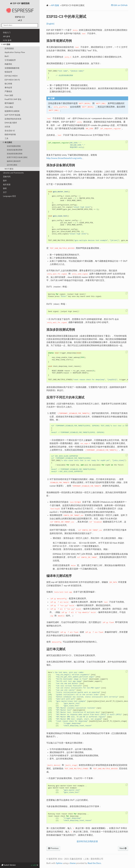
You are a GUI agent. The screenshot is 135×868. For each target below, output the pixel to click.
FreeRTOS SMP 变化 (13, 99)
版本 (5, 181)
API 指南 (6, 45)
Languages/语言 (9, 196)
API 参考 (7, 37)
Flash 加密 (9, 95)
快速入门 (7, 33)
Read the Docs (94, 863)
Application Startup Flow (15, 52)
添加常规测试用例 (14, 146)
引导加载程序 (10, 60)
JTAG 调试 (9, 107)
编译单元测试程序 (14, 161)
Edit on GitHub (120, 5)
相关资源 (7, 185)
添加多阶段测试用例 (15, 154)
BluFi (7, 56)
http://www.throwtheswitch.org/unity (64, 158)
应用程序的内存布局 (13, 119)
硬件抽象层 (9, 103)
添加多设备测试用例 (15, 150)
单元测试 (7, 143)
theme (73, 863)
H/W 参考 (7, 40)
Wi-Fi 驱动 (9, 169)
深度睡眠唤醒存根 (12, 68)
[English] (50, 24)
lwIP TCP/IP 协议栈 (12, 115)
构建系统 (8, 64)
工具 (6, 138)
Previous (53, 848)
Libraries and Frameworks (13, 173)
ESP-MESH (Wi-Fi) (12, 80)
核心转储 (8, 84)
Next (123, 848)
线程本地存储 (10, 135)
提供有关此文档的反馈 (87, 841)
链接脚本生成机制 (12, 111)
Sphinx (59, 863)
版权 (5, 188)
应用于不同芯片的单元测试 (17, 157)
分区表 (7, 127)
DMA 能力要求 (11, 123)
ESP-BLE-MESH (11, 76)
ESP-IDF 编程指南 (20, 8)
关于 (5, 192)
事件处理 (8, 88)
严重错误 (8, 91)
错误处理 (8, 72)
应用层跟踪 (9, 49)
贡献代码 (7, 177)
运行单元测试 (12, 165)
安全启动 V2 (10, 131)
